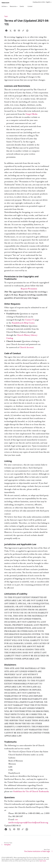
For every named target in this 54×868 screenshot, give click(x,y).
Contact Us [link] (30, 320)
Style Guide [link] (43, 861)
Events (22, 6)
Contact (30, 6)
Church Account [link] (27, 347)
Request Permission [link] (29, 289)
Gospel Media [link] (32, 114)
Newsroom (5, 3)
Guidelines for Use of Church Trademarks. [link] (31, 791)
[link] (6, 829)
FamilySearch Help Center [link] (23, 323)
